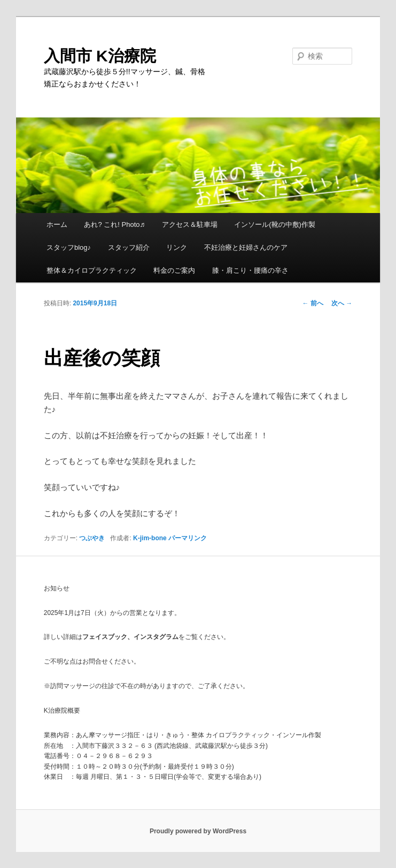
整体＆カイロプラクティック (92, 270)
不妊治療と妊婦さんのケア (246, 247)
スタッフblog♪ (69, 247)
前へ (313, 303)
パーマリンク (188, 538)
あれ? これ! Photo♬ (114, 224)
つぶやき (92, 538)
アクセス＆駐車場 (190, 224)
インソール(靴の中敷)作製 (275, 224)
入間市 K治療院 (100, 56)
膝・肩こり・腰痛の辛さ (250, 270)
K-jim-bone (150, 538)
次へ (342, 303)
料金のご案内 (174, 270)
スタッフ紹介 (129, 247)
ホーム (57, 224)
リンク (177, 247)
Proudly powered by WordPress (198, 831)
